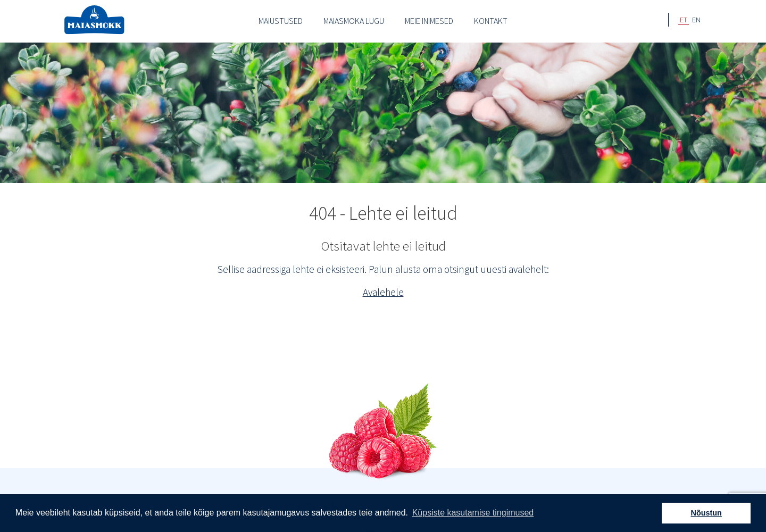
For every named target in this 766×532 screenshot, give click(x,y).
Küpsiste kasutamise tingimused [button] (473, 513)
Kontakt (491, 21)
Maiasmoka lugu (354, 21)
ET (684, 20)
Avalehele (383, 292)
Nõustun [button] (706, 513)
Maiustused (281, 21)
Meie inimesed (429, 21)
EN (696, 20)
